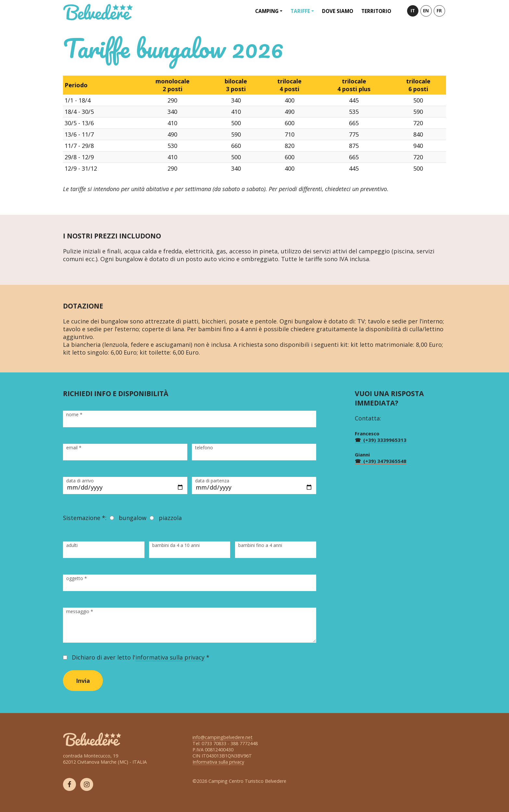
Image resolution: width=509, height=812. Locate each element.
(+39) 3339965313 (385, 440)
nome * (74, 414)
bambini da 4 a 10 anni (176, 545)
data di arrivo (80, 481)
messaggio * (80, 611)
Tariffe (300, 11)
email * (74, 448)
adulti (72, 545)
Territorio (376, 11)
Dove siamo (338, 11)
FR (439, 11)
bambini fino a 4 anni (260, 545)
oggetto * (77, 578)
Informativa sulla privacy (218, 762)
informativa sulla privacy (170, 657)
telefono (204, 448)
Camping (267, 11)
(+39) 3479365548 (385, 461)
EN (426, 11)
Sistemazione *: (85, 518)
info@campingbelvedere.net (223, 737)
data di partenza (212, 481)
